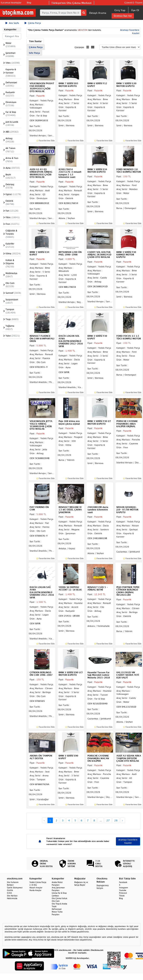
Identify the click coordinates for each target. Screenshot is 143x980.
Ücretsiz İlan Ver (123, 16)
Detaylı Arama (98, 13)
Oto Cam (56, 901)
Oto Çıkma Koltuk (60, 898)
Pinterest (123, 893)
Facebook (123, 882)
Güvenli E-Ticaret (133, 3)
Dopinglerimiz (103, 885)
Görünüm (79, 47)
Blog (29, 3)
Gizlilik (10, 890)
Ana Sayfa (12, 23)
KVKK (9, 893)
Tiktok (122, 896)
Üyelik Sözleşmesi (15, 888)
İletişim (100, 888)
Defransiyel (57, 909)
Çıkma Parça (33, 23)
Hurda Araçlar (35, 890)
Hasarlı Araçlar (36, 888)
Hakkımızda (12, 898)
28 (116, 820)
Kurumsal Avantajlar (11, 3)
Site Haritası (12, 896)
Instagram (123, 888)
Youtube (123, 890)
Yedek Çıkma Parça (38, 882)
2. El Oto (33, 885)
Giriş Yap (120, 10)
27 (108, 820)
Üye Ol (135, 10)
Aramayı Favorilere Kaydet (128, 841)
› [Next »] (123, 820)
